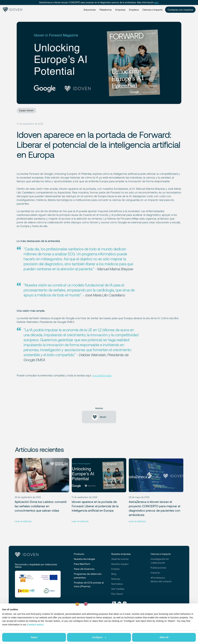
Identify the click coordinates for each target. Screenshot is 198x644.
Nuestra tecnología (84, 559)
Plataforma (106, 10)
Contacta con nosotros (180, 10)
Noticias (116, 579)
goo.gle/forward (102, 375)
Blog (114, 574)
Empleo (116, 569)
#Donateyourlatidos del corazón (161, 579)
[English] (87, 604)
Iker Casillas (118, 589)
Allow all (164, 637)
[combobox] (78, 604)
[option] (87, 604)
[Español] (78, 604)
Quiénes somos (120, 559)
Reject (34, 637)
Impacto (155, 573)
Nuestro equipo (120, 564)
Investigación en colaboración (160, 561)
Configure (99, 637)
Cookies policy (35, 625)
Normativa (117, 584)
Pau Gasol (117, 594)
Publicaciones (158, 568)
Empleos (134, 10)
